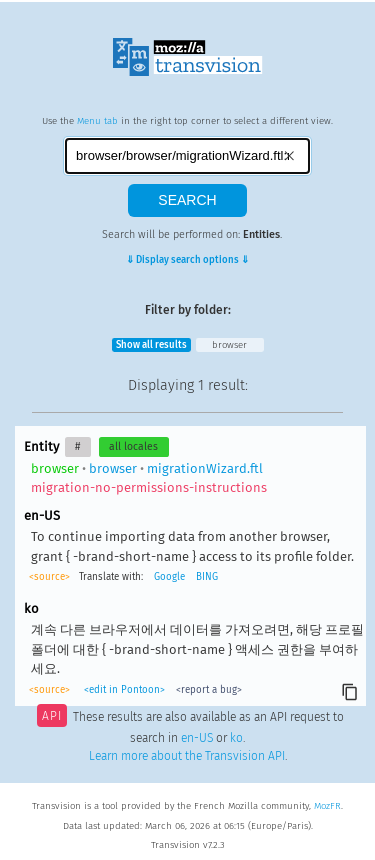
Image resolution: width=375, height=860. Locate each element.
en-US (197, 738)
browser (229, 345)
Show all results (151, 345)
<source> (49, 577)
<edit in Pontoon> (124, 690)
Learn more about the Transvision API (187, 756)
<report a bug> (209, 690)
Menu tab (97, 121)
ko (236, 738)
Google (169, 577)
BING (207, 577)
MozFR (327, 806)
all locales (133, 446)
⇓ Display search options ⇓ (187, 260)
